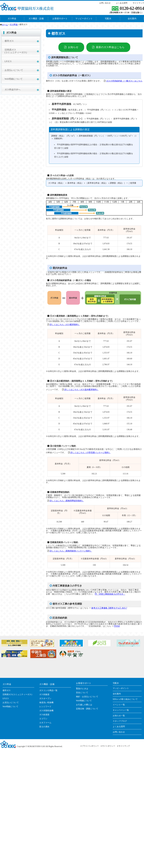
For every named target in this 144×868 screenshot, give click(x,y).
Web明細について (14, 79)
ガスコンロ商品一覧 (48, 690)
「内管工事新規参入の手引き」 (110, 594)
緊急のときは (82, 689)
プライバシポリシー (90, 746)
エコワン (43, 719)
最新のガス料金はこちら (110, 47)
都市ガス (9, 41)
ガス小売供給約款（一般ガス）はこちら (124, 81)
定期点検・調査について (87, 709)
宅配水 (108, 19)
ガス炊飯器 (44, 694)
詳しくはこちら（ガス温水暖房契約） (82, 390)
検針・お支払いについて (87, 697)
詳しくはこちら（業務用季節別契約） (67, 501)
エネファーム (45, 723)
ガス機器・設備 (36, 19)
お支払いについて (14, 70)
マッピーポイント (84, 19)
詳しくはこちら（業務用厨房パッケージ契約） (71, 551)
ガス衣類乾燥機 (46, 711)
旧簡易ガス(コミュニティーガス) (16, 51)
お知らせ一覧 (119, 716)
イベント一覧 (119, 705)
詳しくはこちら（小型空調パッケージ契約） (91, 453)
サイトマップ (138, 3)
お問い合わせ (105, 3)
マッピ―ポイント (121, 688)
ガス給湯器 (44, 715)
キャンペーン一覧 (121, 710)
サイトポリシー (109, 746)
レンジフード (45, 707)
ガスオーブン (45, 698)
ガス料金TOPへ (13, 90)
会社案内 (117, 694)
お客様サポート (60, 19)
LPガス (8, 61)
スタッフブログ (120, 721)
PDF (117, 626)
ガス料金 (12, 19)
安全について (82, 693)
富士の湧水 (44, 727)
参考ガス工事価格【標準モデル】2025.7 (109, 608)
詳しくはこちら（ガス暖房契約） (65, 325)
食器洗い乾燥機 (46, 703)
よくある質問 (122, 3)
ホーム (5, 25)
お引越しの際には (84, 705)
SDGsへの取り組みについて (125, 699)
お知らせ (73, 47)
